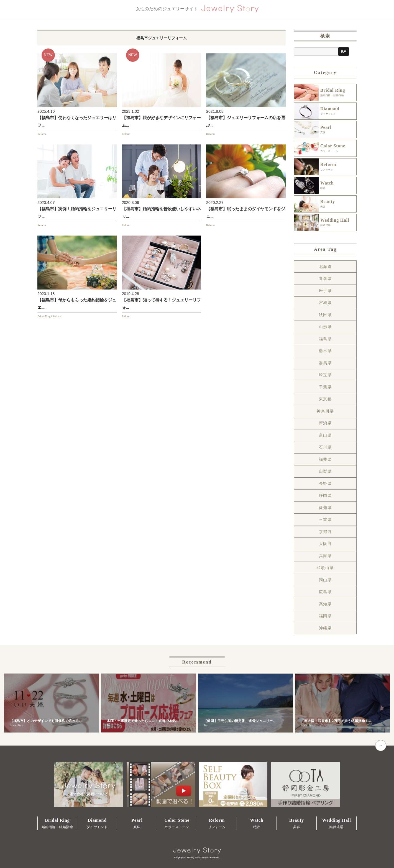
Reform (42, 134)
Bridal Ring (44, 316)
